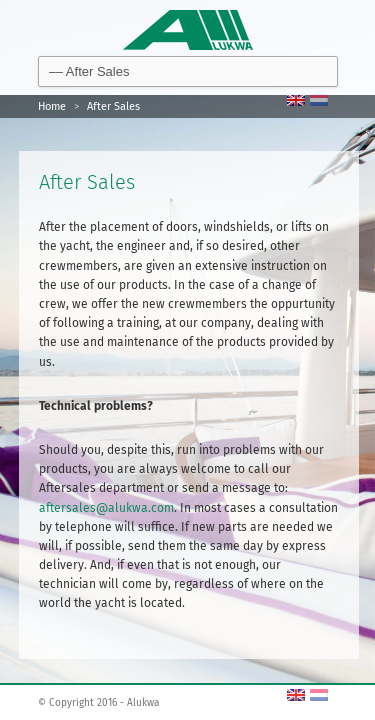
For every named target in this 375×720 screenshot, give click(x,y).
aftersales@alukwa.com (106, 508)
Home (52, 106)
